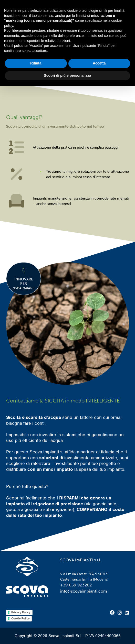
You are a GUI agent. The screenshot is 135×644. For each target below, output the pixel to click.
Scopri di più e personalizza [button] (67, 75)
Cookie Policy (20, 618)
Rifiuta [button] (36, 63)
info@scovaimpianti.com (84, 591)
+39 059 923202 (76, 585)
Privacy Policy (21, 612)
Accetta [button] (99, 63)
